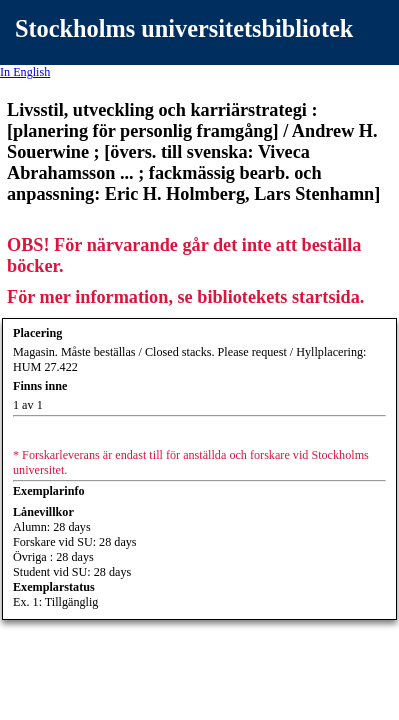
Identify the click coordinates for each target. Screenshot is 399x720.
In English (25, 72)
